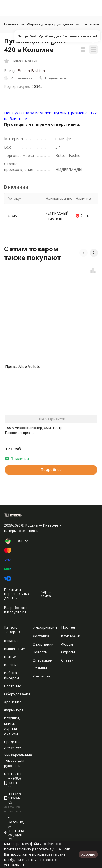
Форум (67, 644)
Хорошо (88, 854)
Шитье (10, 657)
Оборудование (17, 694)
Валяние (11, 665)
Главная (11, 24)
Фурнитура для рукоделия (50, 24)
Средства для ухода (13, 744)
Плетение (13, 686)
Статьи (67, 660)
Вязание (11, 641)
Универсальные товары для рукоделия (18, 760)
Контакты (41, 676)
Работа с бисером (12, 675)
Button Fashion (31, 71)
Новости (40, 652)
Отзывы (40, 668)
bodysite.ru (16, 612)
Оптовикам (43, 660)
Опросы (68, 652)
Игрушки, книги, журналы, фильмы (12, 726)
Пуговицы (90, 24)
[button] (84, 253)
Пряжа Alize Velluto (23, 367)
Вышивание (15, 649)
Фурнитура (14, 710)
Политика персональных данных (17, 594)
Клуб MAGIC (71, 636)
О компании (43, 644)
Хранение (13, 702)
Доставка (41, 636)
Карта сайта (46, 594)
